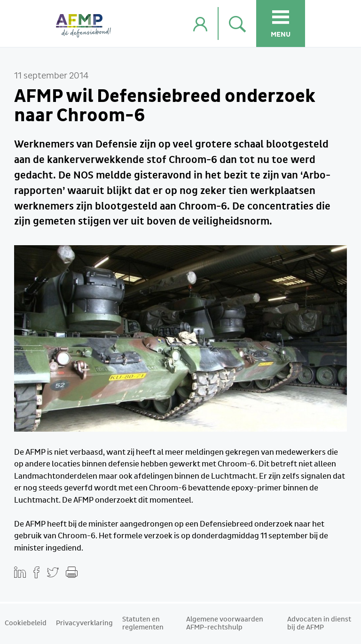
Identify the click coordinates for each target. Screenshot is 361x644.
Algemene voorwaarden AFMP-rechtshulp (225, 624)
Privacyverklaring (84, 623)
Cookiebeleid (26, 623)
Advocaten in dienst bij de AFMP (319, 624)
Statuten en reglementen (143, 624)
